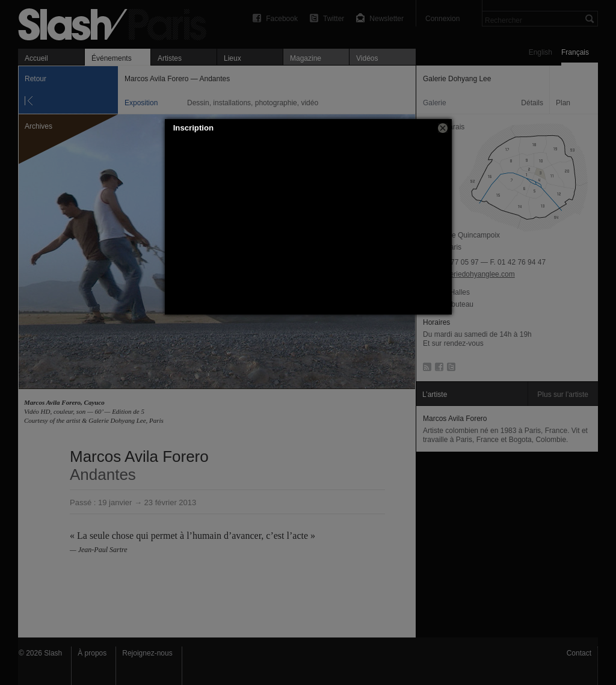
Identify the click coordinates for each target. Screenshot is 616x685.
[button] (443, 128)
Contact (579, 653)
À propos (92, 653)
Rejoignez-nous (147, 653)
